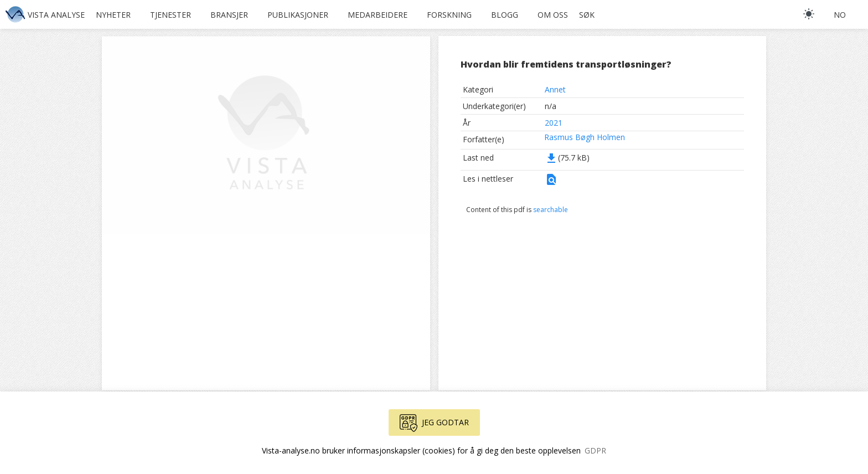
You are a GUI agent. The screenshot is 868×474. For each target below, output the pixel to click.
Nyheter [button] (113, 15)
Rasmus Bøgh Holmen (585, 137)
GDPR (595, 450)
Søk (587, 15)
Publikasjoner (298, 15)
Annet (555, 89)
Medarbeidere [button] (378, 15)
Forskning (449, 15)
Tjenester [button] (170, 15)
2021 (554, 123)
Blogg (505, 15)
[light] (809, 14)
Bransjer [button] (229, 15)
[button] (551, 183)
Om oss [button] (553, 15)
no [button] (840, 15)
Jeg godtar (434, 423)
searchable (551, 210)
